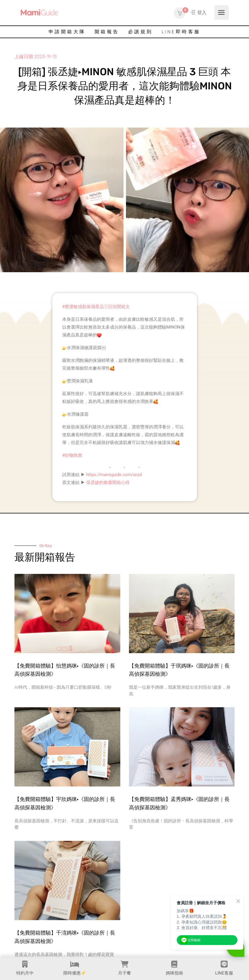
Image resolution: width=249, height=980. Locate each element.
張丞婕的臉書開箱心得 (108, 482)
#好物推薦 (72, 455)
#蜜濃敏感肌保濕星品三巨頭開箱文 (96, 307)
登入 (199, 13)
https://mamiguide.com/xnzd (114, 475)
